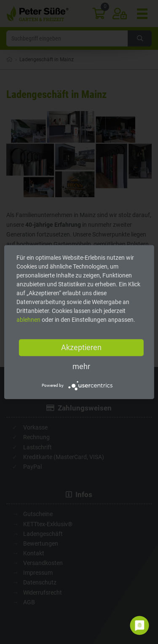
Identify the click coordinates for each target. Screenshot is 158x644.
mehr (81, 366)
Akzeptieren (81, 347)
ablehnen (28, 320)
